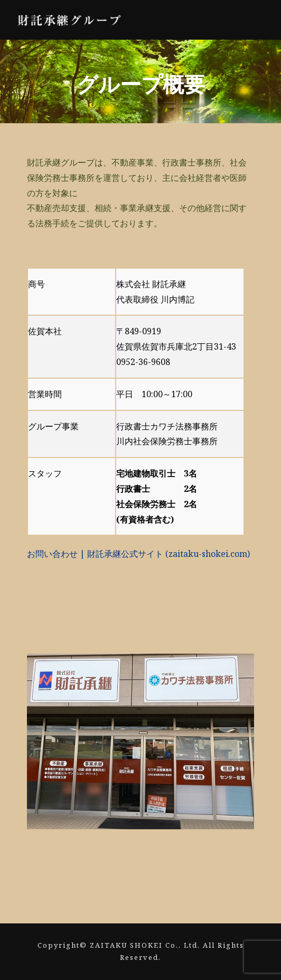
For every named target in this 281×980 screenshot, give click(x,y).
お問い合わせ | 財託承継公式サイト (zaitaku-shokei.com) (138, 554)
